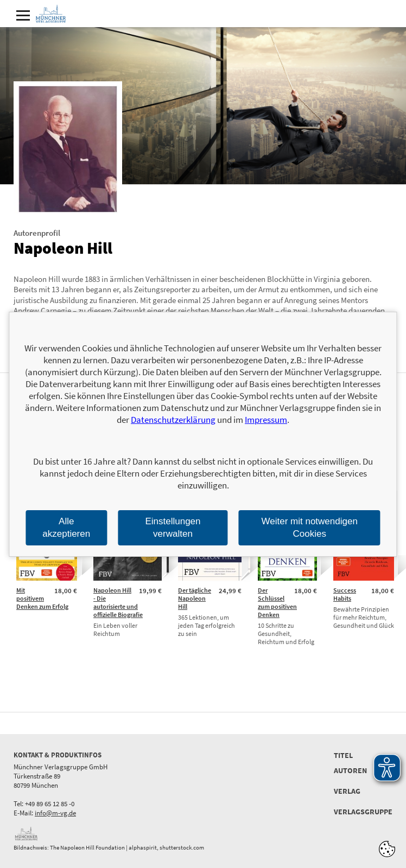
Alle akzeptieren (66, 527)
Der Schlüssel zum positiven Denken (277, 602)
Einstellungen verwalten (173, 527)
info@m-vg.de (55, 813)
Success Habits (345, 594)
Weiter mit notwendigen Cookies (310, 527)
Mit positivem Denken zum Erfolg (42, 598)
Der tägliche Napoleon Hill (195, 598)
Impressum (266, 420)
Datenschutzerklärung (173, 420)
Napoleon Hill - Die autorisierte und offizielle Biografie (118, 602)
